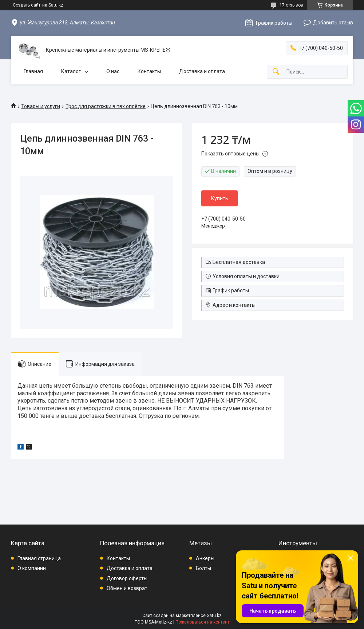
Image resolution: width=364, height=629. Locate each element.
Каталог (71, 71)
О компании (32, 568)
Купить (220, 198)
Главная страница (39, 558)
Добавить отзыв (333, 23)
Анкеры (205, 558)
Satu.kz (214, 616)
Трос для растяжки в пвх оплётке (106, 106)
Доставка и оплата (202, 71)
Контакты (149, 71)
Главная (33, 71)
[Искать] (276, 72)
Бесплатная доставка (239, 262)
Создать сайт (27, 5)
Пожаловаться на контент (202, 622)
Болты (203, 568)
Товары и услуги (41, 106)
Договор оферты (127, 578)
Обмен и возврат (127, 588)
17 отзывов (291, 5)
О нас (113, 71)
